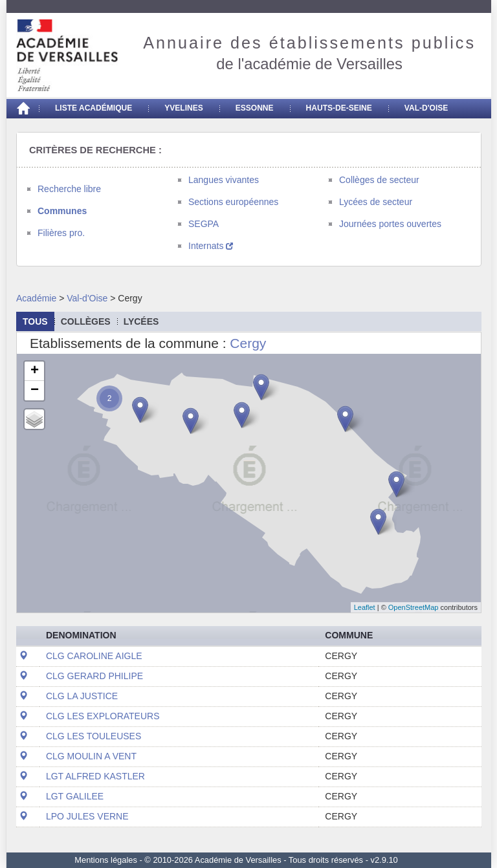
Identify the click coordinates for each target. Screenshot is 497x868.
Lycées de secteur (376, 202)
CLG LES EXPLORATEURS (103, 716)
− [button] (35, 391)
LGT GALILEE (75, 796)
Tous (35, 321)
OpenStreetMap (414, 607)
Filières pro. (61, 233)
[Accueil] (23, 109)
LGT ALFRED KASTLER (95, 776)
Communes (62, 211)
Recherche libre (69, 189)
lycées (141, 321)
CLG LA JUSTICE (82, 696)
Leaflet (365, 607)
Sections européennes (233, 202)
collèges (86, 321)
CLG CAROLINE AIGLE (94, 656)
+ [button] (35, 371)
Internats (211, 246)
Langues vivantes (224, 180)
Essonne (255, 108)
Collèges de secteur (379, 180)
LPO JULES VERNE (87, 816)
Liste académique (94, 108)
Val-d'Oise (426, 108)
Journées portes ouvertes (390, 224)
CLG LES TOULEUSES (94, 736)
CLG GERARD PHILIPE (94, 676)
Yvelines (184, 108)
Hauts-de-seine (339, 108)
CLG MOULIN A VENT (91, 756)
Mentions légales (106, 860)
